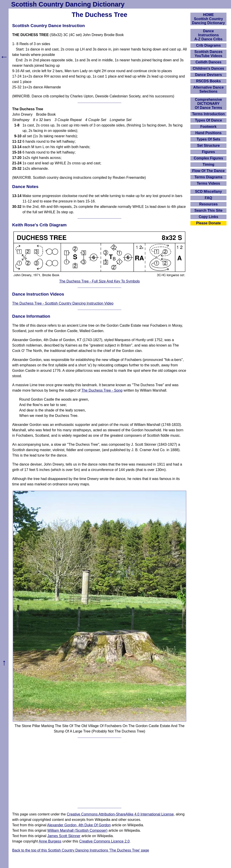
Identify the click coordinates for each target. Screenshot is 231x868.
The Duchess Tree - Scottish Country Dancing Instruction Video (63, 303)
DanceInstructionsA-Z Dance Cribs (208, 35)
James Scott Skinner (64, 836)
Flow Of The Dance (208, 171)
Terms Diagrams (208, 177)
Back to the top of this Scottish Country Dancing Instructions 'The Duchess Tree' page (81, 850)
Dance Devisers (208, 75)
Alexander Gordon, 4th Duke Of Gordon (79, 825)
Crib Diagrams (208, 45)
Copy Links (208, 217)
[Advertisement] (99, 773)
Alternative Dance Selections (208, 89)
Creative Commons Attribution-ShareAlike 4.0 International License (120, 814)
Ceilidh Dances (209, 62)
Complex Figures (208, 158)
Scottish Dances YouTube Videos (208, 54)
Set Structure (208, 146)
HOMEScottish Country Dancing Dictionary (208, 19)
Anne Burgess (50, 841)
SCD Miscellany (208, 192)
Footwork (208, 127)
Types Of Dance (208, 120)
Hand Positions (208, 133)
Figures (208, 152)
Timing (208, 164)
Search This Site (209, 210)
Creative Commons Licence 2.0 (104, 841)
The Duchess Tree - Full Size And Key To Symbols (99, 281)
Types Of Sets (208, 139)
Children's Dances (209, 68)
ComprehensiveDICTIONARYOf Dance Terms (208, 104)
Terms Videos (208, 183)
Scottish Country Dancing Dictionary (68, 4)
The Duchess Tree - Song (102, 390)
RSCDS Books (208, 81)
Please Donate (208, 223)
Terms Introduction (209, 114)
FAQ (209, 198)
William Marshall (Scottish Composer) (77, 830)
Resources (208, 204)
